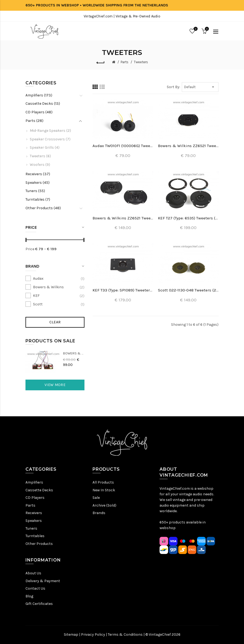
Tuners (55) (35, 191)
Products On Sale (50, 341)
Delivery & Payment (43, 581)
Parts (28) (34, 121)
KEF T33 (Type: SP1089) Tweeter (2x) (123, 290)
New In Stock (104, 490)
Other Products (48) (43, 208)
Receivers (34, 513)
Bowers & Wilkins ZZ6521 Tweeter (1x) (188, 146)
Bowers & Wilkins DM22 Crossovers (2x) (74, 353)
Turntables (35, 536)
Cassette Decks (39, 490)
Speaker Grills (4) (45, 147)
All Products (103, 482)
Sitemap (71, 634)
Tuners (31, 528)
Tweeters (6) (40, 156)
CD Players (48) (39, 112)
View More (55, 385)
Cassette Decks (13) (43, 104)
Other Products (39, 544)
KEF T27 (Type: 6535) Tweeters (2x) (188, 218)
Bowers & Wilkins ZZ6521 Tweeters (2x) (123, 218)
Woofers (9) (40, 165)
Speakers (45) (38, 183)
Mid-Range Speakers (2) (50, 131)
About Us (33, 573)
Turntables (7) (38, 199)
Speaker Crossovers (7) (50, 139)
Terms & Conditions (125, 634)
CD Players (35, 498)
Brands (99, 513)
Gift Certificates (39, 604)
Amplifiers (34, 482)
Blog (29, 596)
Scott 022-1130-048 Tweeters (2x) (188, 290)
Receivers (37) (38, 174)
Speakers (34, 521)
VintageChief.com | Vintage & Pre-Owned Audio (122, 16)
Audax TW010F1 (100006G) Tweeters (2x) (123, 146)
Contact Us (35, 588)
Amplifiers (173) (39, 95)
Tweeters (141, 62)
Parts (125, 62)
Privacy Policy (93, 634)
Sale (96, 498)
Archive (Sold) (104, 505)
